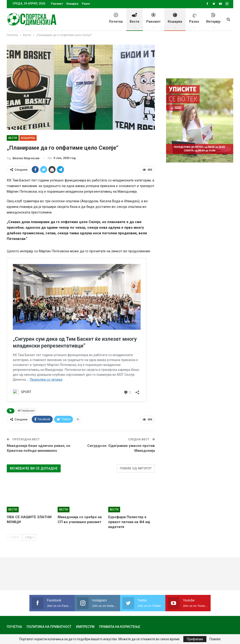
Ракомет (57, 4)
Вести (134, 21)
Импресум (85, 627)
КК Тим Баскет (26, 411)
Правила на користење (120, 627)
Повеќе (215, 639)
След (29, 537)
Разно (86, 4)
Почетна (116, 21)
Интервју (213, 21)
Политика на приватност (49, 627)
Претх (14, 537)
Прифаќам (195, 639)
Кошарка (72, 4)
